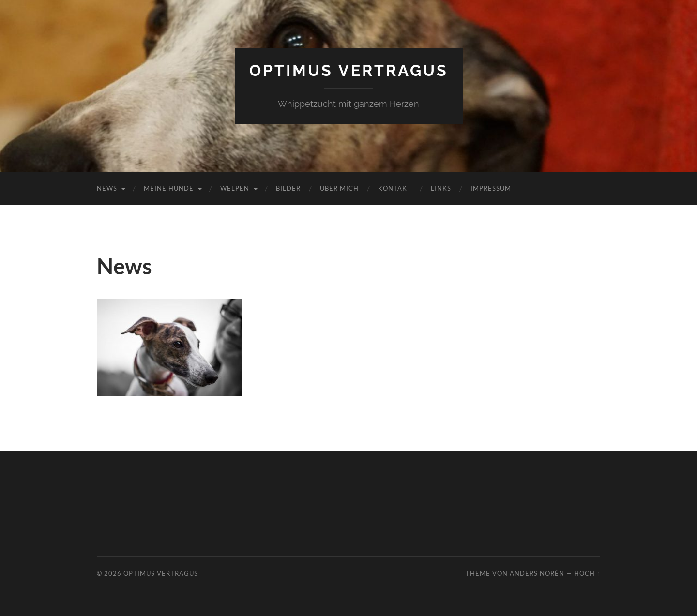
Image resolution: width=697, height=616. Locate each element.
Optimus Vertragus (349, 70)
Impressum (491, 188)
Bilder (288, 188)
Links (441, 188)
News (107, 188)
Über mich (339, 188)
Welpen (235, 188)
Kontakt (395, 188)
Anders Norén (537, 573)
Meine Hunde (169, 188)
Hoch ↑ (587, 573)
